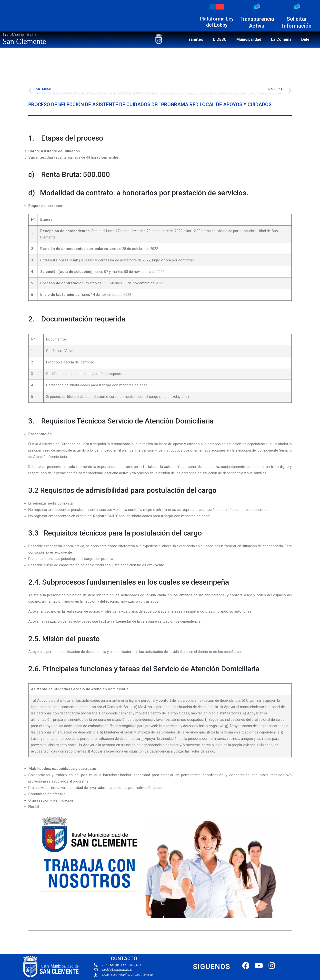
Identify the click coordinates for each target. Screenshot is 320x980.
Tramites (195, 39)
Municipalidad (249, 39)
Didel (306, 39)
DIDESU (220, 39)
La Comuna (281, 39)
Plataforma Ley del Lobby (217, 22)
